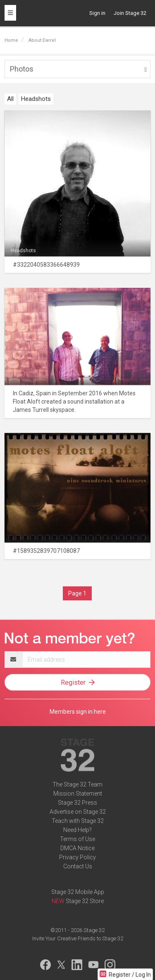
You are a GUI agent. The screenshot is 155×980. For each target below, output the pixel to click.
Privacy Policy (77, 857)
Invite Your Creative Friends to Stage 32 (78, 938)
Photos (22, 69)
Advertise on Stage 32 (78, 812)
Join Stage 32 (130, 13)
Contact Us (78, 866)
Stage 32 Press (77, 803)
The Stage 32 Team (77, 784)
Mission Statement (78, 794)
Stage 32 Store (85, 901)
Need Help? (77, 830)
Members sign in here (78, 712)
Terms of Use (77, 839)
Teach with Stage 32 (78, 821)
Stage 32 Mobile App (78, 892)
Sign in (97, 13)
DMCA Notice (77, 848)
